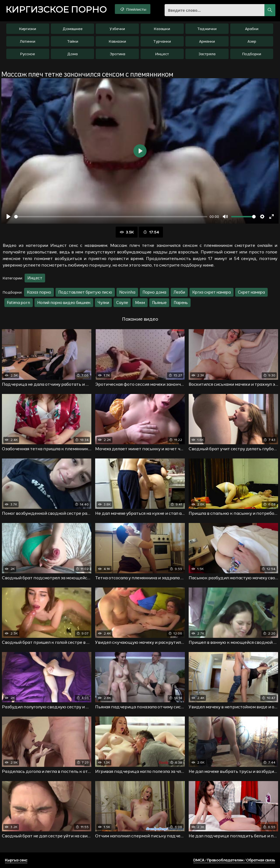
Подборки (252, 54)
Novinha (127, 292)
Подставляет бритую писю (85, 292)
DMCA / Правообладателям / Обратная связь (234, 860)
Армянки (207, 41)
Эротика (117, 54)
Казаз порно (39, 292)
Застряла (207, 54)
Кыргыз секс (16, 860)
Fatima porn (19, 303)
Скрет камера (251, 292)
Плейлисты (133, 9)
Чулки (103, 303)
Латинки (28, 41)
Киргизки (28, 29)
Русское (28, 54)
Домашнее (73, 29)
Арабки (252, 29)
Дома (72, 54)
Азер (252, 41)
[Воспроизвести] (8, 217)
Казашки (162, 29)
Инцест (162, 54)
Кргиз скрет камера (212, 292)
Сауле (122, 303)
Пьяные (159, 303)
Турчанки (162, 41)
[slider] (111, 217)
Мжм (140, 303)
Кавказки (117, 41)
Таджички (207, 29)
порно (56, 10)
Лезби (179, 292)
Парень (181, 303)
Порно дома (154, 292)
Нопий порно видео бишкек (64, 303)
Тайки (73, 41)
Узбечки (117, 29)
